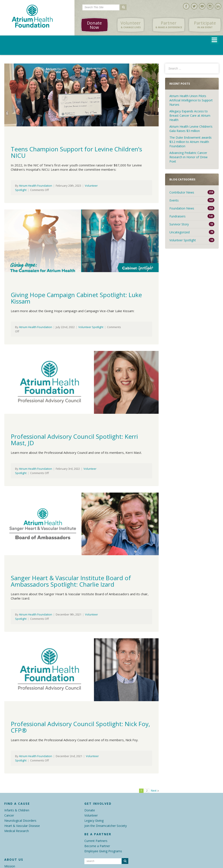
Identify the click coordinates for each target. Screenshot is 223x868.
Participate (205, 25)
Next (154, 791)
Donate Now (94, 25)
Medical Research (17, 831)
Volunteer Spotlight (91, 327)
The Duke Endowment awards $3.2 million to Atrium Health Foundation (190, 142)
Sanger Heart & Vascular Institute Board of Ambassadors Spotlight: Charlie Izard (71, 581)
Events (174, 200)
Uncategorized (180, 232)
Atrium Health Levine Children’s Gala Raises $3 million (191, 129)
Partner (169, 25)
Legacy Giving (94, 821)
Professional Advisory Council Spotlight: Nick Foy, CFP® (80, 727)
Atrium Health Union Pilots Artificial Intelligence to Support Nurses (191, 100)
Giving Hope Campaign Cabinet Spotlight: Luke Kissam (76, 298)
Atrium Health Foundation (36, 186)
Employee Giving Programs (103, 851)
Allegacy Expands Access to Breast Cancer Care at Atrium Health (190, 115)
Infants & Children (17, 810)
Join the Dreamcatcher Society (106, 826)
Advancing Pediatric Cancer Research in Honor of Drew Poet (188, 157)
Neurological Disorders (20, 821)
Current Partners (96, 841)
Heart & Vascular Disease (22, 826)
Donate (90, 810)
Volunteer (131, 25)
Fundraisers (177, 216)
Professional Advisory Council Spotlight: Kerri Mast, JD (74, 440)
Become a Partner (97, 846)
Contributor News (182, 192)
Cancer (9, 815)
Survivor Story (179, 224)
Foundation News (182, 208)
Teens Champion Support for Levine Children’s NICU (76, 152)
